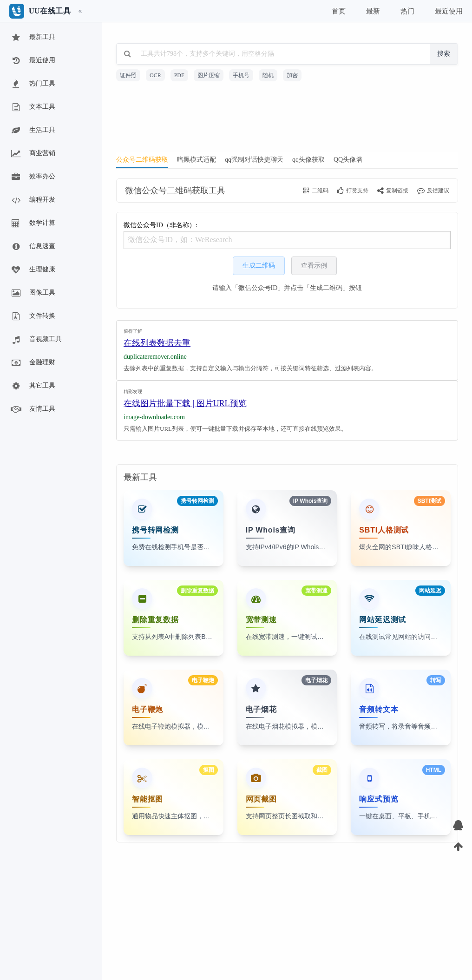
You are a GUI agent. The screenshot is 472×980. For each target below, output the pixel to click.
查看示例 (314, 266)
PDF (179, 75)
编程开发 (33, 200)
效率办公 (33, 177)
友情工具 (33, 409)
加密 (292, 75)
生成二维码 (259, 266)
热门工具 (33, 84)
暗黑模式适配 (197, 160)
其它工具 (33, 386)
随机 (268, 75)
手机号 (241, 75)
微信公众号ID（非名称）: (287, 235)
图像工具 (33, 293)
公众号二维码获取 (142, 160)
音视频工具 (36, 340)
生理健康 (33, 270)
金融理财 (33, 363)
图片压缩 (209, 75)
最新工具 (33, 38)
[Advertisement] (287, 120)
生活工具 (33, 131)
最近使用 (33, 61)
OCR (155, 75)
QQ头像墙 (348, 160)
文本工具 (33, 107)
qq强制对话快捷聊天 (254, 160)
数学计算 (33, 224)
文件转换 (33, 316)
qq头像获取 (308, 160)
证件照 (128, 75)
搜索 (444, 54)
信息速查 (33, 247)
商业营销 (33, 154)
